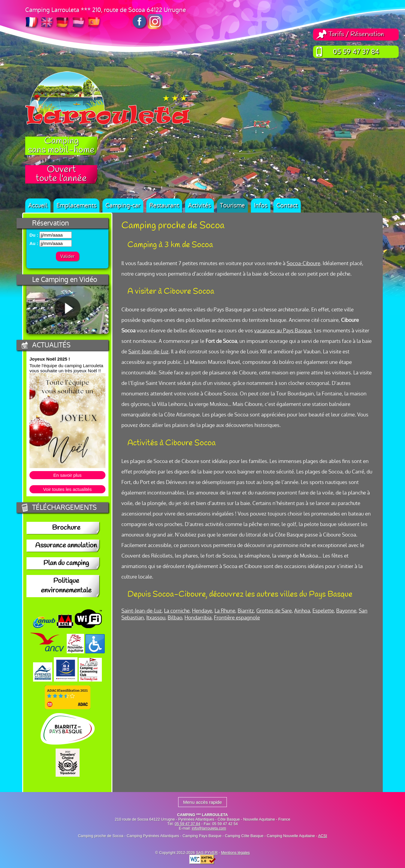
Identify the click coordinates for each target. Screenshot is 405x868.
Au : (34, 243)
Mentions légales (236, 853)
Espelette (323, 611)
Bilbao (175, 618)
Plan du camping (66, 564)
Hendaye (202, 611)
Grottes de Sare (274, 611)
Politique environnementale (66, 586)
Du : (34, 235)
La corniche (177, 611)
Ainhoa (302, 611)
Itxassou (156, 618)
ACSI (323, 836)
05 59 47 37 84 (356, 52)
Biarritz (246, 611)
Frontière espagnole (237, 618)
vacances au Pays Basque (283, 331)
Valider (67, 256)
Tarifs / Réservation (356, 35)
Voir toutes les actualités (68, 489)
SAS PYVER (207, 853)
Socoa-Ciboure (303, 263)
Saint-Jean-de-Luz (148, 352)
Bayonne (346, 611)
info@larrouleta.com (209, 828)
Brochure (66, 528)
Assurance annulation (66, 546)
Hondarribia (198, 618)
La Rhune (225, 611)
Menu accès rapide (202, 802)
